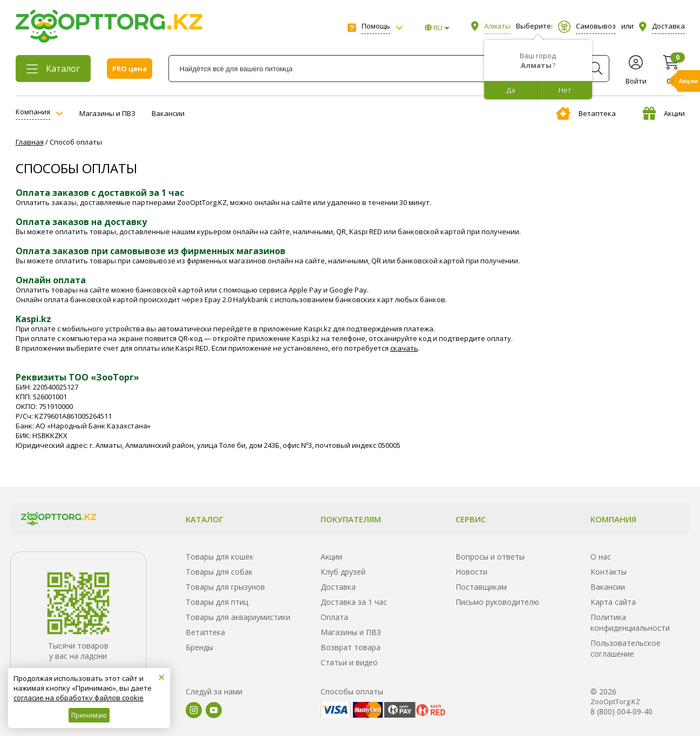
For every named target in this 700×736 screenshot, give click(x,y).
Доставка (338, 587)
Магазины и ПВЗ (107, 113)
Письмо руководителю (497, 602)
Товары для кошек (220, 557)
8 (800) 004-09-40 (621, 711)
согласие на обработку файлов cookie (79, 698)
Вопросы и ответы (490, 557)
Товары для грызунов (225, 587)
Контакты (609, 572)
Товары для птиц (217, 602)
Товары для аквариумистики (238, 617)
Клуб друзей (343, 572)
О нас (601, 557)
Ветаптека (586, 113)
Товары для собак (219, 572)
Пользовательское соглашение (626, 648)
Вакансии (168, 113)
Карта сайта (613, 602)
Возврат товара (351, 647)
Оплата (334, 617)
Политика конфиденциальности (630, 622)
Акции (664, 113)
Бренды (199, 647)
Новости (471, 572)
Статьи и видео (349, 662)
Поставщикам (481, 587)
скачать (404, 348)
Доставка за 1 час (354, 602)
